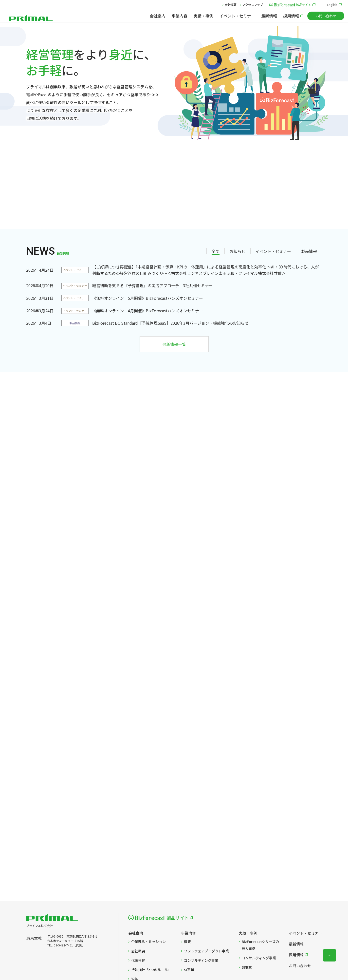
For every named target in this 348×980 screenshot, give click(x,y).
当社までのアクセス (147, 936)
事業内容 (180, 16)
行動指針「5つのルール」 (151, 917)
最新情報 (269, 16)
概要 (187, 889)
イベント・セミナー (237, 16)
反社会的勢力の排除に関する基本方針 (238, 961)
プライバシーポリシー (103, 961)
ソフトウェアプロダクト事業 (206, 898)
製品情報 (309, 198)
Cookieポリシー (135, 961)
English (332, 5)
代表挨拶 (138, 907)
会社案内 (158, 16)
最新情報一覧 (174, 291)
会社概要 (231, 5)
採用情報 (291, 16)
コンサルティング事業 (201, 907)
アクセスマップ (253, 5)
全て (216, 198)
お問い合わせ (326, 16)
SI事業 (189, 917)
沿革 (135, 926)
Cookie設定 (161, 961)
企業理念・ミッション (148, 889)
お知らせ (238, 198)
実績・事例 (203, 16)
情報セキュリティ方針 (191, 961)
